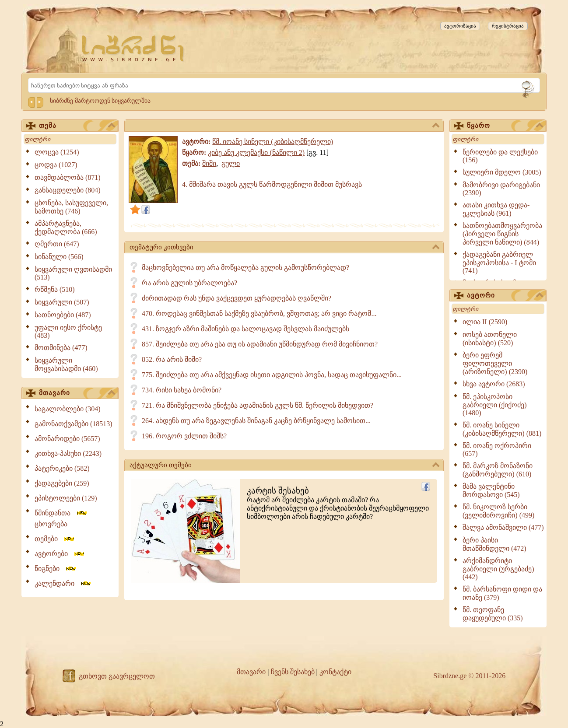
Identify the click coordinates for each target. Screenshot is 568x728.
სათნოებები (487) (63, 315)
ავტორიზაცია (460, 26)
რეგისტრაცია (508, 26)
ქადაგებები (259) (62, 483)
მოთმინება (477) (61, 348)
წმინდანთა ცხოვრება (61, 518)
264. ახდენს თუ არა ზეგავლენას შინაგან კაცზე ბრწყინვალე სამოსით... (256, 421)
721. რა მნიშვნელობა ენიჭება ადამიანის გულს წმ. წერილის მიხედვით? (258, 405)
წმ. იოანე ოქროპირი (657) (497, 450)
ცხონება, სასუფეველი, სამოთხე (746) (71, 207)
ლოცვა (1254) (57, 152)
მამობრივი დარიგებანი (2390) (501, 189)
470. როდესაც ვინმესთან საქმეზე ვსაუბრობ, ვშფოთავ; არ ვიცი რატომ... (259, 313)
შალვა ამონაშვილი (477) (503, 527)
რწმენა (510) (55, 289)
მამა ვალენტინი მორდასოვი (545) (491, 490)
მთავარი (77, 393)
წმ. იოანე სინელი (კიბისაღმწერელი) (273, 142)
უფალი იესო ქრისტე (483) (68, 331)
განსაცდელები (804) (68, 190)
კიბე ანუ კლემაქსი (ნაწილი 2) (256, 152)
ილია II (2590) (485, 322)
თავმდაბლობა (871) (68, 177)
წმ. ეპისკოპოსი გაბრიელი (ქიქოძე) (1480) (495, 405)
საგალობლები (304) (68, 409)
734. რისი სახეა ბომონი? (182, 390)
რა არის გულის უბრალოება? (189, 283)
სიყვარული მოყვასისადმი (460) (66, 364)
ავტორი (505, 296)
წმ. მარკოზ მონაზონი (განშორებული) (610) (498, 470)
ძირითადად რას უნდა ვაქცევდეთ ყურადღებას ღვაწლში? (237, 298)
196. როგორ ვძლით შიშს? (184, 436)
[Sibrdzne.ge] (134, 48)
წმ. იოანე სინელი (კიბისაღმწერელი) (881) (502, 429)
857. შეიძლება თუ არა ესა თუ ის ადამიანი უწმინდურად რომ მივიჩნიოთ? (260, 344)
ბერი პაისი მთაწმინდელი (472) (494, 544)
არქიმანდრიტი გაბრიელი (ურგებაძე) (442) (498, 569)
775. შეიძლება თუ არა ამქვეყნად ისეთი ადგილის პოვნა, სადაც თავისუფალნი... (272, 375)
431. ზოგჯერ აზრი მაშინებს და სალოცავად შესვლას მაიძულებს (245, 329)
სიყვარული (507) (62, 302)
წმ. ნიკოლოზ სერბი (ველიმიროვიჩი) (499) (498, 511)
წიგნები (56, 569)
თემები (55, 539)
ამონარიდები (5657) (67, 439)
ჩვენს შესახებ (293, 672)
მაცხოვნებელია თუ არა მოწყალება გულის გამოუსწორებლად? (245, 268)
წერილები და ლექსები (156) (500, 156)
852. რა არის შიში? (172, 359)
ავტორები (60, 554)
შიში (209, 163)
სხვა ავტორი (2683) (494, 384)
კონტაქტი (335, 672)
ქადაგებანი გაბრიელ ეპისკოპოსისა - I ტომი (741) (499, 262)
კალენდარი (63, 583)
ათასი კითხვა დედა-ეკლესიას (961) (496, 209)
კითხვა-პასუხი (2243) (68, 453)
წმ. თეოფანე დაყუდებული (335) (493, 614)
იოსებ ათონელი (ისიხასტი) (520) (490, 339)
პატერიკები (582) (62, 468)
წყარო (505, 126)
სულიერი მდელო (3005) (502, 172)
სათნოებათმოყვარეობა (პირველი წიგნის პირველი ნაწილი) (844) (502, 234)
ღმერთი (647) (57, 244)
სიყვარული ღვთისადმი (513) (73, 273)
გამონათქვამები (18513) (74, 424)
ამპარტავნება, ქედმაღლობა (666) (66, 227)
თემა (77, 126)
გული (231, 163)
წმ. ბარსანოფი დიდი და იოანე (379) (502, 593)
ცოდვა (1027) (56, 165)
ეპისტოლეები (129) (66, 498)
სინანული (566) (59, 257)
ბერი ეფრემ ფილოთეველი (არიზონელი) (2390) (495, 363)
